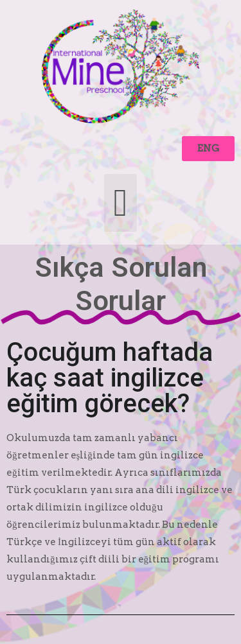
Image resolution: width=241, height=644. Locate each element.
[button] (208, 149)
